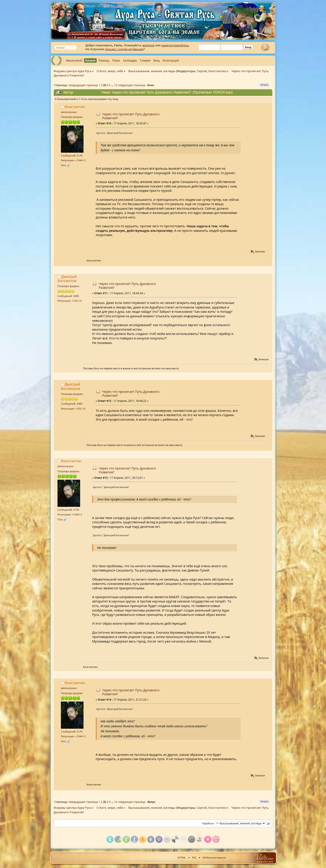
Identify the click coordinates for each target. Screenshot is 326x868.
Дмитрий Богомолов (67, 279)
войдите (149, 45)
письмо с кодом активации (124, 49)
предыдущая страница (83, 85)
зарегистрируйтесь (175, 45)
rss (266, 48)
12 (116, 85)
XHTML (182, 857)
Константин (217, 71)
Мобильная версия (214, 857)
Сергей (202, 71)
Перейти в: (208, 823)
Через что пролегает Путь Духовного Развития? (131, 116)
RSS (194, 857)
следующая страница (132, 85)
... (113, 85)
